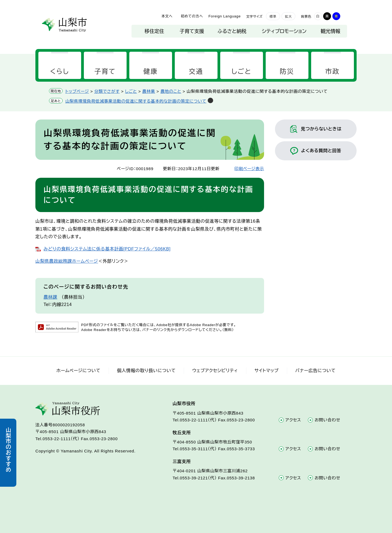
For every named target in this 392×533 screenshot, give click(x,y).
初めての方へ (192, 16)
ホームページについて (78, 371)
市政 (333, 71)
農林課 (50, 297)
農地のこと (171, 91)
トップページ (77, 91)
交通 (196, 71)
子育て (105, 71)
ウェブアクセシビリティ (215, 371)
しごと (241, 71)
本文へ (167, 16)
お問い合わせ (327, 420)
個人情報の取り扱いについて (146, 371)
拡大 (289, 17)
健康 (151, 71)
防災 (287, 71)
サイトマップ (267, 371)
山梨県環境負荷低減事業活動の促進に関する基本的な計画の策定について (136, 101)
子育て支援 (192, 31)
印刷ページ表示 (249, 169)
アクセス (293, 420)
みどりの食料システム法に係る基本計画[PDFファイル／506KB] (107, 249)
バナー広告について (316, 371)
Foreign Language (225, 16)
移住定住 (154, 31)
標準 (273, 17)
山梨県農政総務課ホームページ (67, 261)
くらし (60, 71)
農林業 (148, 91)
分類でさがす (107, 91)
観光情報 (330, 31)
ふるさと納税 (232, 31)
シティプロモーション (284, 31)
